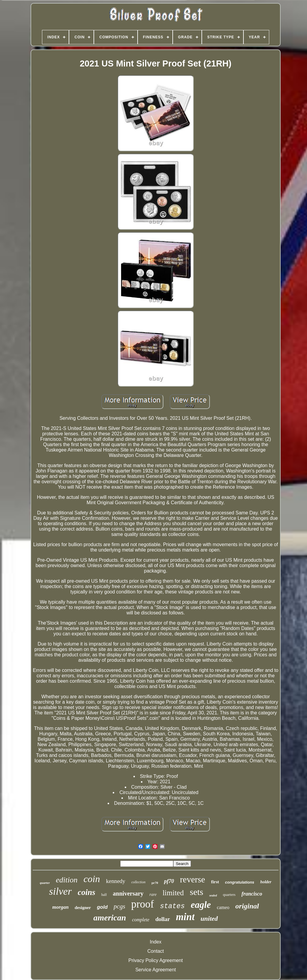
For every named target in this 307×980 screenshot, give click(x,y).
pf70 (169, 881)
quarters (229, 895)
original (247, 906)
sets (197, 892)
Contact (155, 951)
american (110, 918)
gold (102, 907)
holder (266, 882)
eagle (201, 905)
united (209, 918)
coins (86, 892)
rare (153, 895)
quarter (45, 883)
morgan (60, 907)
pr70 (155, 883)
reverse (192, 879)
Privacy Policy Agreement (155, 960)
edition (67, 880)
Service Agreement (155, 970)
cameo (223, 907)
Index (155, 942)
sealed (213, 895)
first (215, 882)
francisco (252, 894)
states (172, 906)
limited (173, 893)
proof (143, 904)
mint (185, 917)
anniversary (128, 893)
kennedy (116, 881)
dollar (163, 919)
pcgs (119, 906)
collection (138, 882)
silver (61, 891)
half (104, 895)
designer (83, 908)
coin (92, 879)
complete (141, 920)
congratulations (240, 882)
